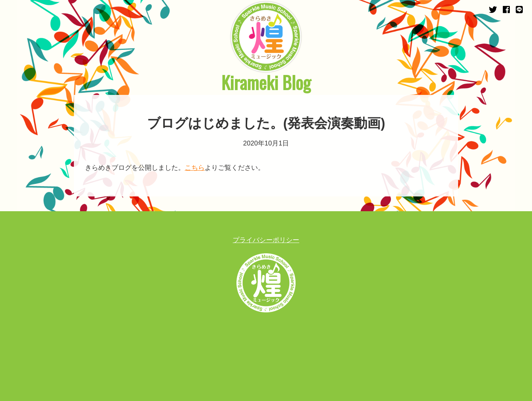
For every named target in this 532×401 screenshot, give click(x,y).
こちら (195, 168)
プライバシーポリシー (266, 240)
